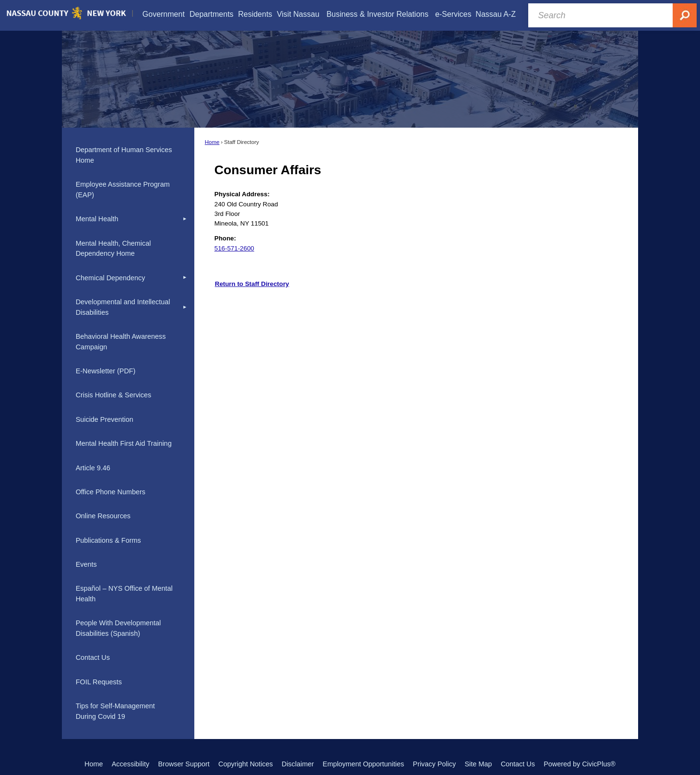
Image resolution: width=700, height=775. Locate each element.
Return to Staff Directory (252, 284)
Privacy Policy (435, 764)
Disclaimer (298, 764)
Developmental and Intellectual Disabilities (123, 307)
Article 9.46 (93, 468)
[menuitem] (164, 14)
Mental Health (97, 219)
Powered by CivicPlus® (580, 764)
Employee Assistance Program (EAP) (123, 190)
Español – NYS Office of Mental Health (124, 594)
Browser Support (184, 764)
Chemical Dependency (111, 278)
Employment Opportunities (364, 764)
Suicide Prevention (105, 419)
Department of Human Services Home (124, 155)
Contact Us (93, 657)
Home (212, 142)
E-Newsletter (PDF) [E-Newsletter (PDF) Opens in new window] (106, 371)
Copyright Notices (246, 764)
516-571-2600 (234, 248)
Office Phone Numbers (111, 492)
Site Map (478, 764)
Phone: (225, 238)
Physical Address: (242, 194)
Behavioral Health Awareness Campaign (121, 342)
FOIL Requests (99, 682)
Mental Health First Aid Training (124, 443)
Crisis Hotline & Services (114, 395)
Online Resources (103, 516)
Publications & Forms (108, 540)
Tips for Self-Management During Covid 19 (115, 711)
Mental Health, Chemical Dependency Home (113, 249)
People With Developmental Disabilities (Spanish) (119, 628)
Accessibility (131, 764)
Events (86, 564)
